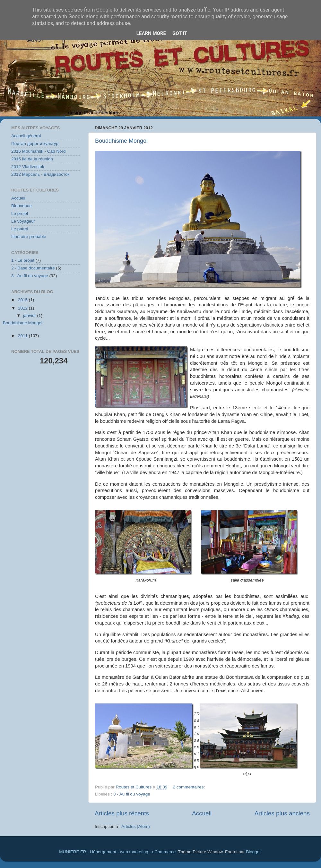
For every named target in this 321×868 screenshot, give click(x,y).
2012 (23, 308)
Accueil (202, 813)
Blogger (253, 852)
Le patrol (20, 229)
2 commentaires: (189, 787)
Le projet (20, 213)
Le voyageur (23, 221)
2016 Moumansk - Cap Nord (39, 151)
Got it (180, 33)
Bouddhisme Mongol (121, 141)
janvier (30, 315)
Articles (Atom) (136, 826)
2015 (23, 300)
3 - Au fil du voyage (132, 794)
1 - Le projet (23, 260)
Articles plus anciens (282, 813)
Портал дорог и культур (35, 144)
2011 (23, 336)
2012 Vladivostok (28, 167)
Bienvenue (22, 206)
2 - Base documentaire (33, 268)
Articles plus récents (122, 813)
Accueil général (26, 136)
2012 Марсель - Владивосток (40, 174)
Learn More (151, 33)
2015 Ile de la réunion (32, 159)
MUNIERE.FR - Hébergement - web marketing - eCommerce (117, 852)
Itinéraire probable (29, 237)
